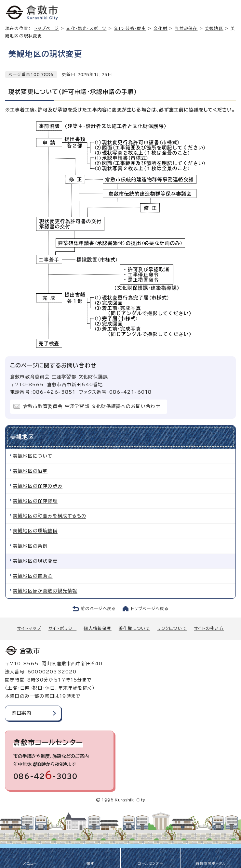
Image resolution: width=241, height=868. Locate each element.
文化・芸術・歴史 (130, 28)
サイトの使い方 (209, 628)
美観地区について (33, 456)
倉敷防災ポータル (211, 863)
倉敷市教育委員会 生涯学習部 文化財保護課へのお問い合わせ (92, 406)
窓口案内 (22, 713)
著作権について (134, 628)
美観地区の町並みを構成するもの (50, 516)
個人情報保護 (97, 628)
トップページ (47, 28)
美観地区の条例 (30, 546)
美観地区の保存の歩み (38, 486)
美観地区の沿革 (30, 471)
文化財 (161, 28)
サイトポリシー (62, 628)
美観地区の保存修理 (35, 501)
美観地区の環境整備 (35, 531)
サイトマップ (29, 628)
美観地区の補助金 (33, 576)
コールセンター (150, 863)
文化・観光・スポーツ (86, 28)
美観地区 (22, 437)
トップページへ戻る (150, 609)
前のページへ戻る (98, 609)
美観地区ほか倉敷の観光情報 (45, 591)
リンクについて (172, 628)
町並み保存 (186, 28)
